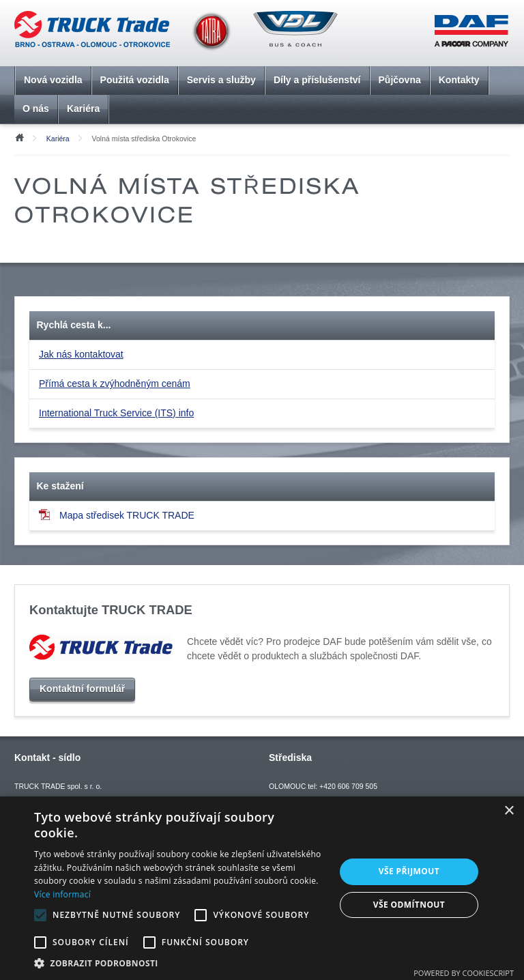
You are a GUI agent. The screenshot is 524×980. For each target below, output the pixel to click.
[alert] (262, 888)
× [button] (509, 811)
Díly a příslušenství (317, 80)
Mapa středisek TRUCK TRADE (117, 515)
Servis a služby (221, 80)
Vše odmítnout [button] (409, 905)
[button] (180, 963)
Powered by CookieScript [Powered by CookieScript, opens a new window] (464, 973)
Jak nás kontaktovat (81, 354)
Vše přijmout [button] (409, 871)
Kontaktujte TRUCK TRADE (111, 610)
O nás (36, 109)
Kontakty (459, 80)
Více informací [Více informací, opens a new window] (62, 894)
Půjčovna (400, 80)
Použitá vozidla (135, 80)
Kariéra (83, 109)
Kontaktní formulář (82, 689)
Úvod (19, 136)
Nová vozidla (53, 80)
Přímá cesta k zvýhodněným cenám (115, 384)
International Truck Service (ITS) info (116, 413)
